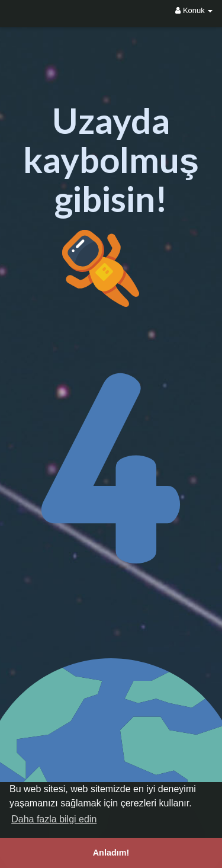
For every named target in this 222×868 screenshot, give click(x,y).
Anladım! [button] (111, 853)
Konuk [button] (194, 10)
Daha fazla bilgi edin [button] (54, 819)
